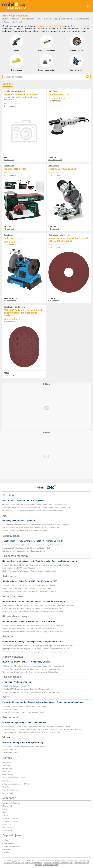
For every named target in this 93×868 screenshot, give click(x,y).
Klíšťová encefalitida (10, 709)
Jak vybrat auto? (8, 793)
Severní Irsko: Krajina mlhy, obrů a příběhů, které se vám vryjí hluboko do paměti (32, 669)
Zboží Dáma (7, 772)
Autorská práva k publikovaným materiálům (72, 861)
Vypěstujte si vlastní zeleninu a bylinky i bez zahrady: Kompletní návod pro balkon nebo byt (36, 649)
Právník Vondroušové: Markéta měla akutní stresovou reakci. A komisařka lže (31, 528)
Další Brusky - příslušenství (14, 91)
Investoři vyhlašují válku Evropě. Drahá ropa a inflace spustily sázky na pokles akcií (33, 632)
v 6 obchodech (10, 301)
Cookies (77, 863)
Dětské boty (7, 824)
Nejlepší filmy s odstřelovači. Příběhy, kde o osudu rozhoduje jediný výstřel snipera (33, 612)
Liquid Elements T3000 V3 (61, 94)
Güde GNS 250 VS (13, 238)
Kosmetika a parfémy (10, 818)
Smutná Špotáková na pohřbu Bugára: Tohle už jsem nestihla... (25, 531)
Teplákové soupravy (10, 821)
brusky (41, 26)
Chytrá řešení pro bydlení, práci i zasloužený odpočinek (23, 712)
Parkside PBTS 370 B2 (15, 169)
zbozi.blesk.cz (7, 775)
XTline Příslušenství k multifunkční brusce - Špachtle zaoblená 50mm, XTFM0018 (21, 97)
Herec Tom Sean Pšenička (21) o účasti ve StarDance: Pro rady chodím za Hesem (33, 545)
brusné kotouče (83, 26)
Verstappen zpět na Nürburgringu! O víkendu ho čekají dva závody (27, 588)
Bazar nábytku (8, 830)
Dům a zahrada (28, 19)
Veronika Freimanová (10, 753)
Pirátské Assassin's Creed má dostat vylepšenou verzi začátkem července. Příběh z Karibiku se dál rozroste (42, 730)
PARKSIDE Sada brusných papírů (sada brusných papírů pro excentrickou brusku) (23, 313)
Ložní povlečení (8, 827)
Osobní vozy (7, 769)
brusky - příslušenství (55, 26)
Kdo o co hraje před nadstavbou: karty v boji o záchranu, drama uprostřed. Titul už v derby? (36, 525)
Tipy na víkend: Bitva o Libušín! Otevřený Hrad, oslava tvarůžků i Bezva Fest (30, 672)
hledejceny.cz (7, 763)
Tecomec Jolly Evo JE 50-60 (62, 169)
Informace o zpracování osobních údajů (58, 863)
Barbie (5, 809)
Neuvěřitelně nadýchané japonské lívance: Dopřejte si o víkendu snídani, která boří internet (36, 652)
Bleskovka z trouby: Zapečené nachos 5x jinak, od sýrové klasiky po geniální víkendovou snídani (38, 646)
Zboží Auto (6, 787)
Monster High (7, 806)
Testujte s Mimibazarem (11, 803)
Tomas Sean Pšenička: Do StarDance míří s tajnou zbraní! (24, 747)
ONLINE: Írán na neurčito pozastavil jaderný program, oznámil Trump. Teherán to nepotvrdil (36, 505)
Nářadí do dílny (67, 19)
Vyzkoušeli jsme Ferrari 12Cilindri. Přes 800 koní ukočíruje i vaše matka (29, 585)
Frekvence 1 (7, 849)
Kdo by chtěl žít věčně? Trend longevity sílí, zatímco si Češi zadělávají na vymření (32, 608)
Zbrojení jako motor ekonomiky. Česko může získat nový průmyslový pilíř (29, 629)
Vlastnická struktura (51, 865)
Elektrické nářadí (83, 19)
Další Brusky (53, 91)
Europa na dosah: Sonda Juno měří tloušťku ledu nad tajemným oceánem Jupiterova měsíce (36, 726)
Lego (4, 812)
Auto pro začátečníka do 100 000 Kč (16, 784)
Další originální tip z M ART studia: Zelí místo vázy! (21, 568)
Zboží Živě (6, 766)
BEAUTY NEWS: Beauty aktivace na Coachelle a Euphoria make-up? (28, 689)
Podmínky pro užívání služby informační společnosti (23, 863)
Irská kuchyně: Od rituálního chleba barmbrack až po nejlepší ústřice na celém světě (33, 666)
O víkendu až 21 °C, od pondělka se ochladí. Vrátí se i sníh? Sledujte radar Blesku (32, 511)
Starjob (5, 840)
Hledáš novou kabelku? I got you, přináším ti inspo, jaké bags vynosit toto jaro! (31, 692)
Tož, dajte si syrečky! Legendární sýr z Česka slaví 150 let (24, 551)
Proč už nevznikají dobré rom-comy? (16, 686)
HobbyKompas (8, 781)
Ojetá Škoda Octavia (10, 790)
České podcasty (8, 843)
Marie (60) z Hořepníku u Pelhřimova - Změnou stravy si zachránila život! (29, 571)
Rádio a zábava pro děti (11, 846)
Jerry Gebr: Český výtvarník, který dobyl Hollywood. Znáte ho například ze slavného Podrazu (36, 508)
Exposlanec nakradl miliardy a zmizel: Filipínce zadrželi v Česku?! (26, 548)
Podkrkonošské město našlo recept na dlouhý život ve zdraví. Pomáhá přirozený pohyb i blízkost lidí (39, 605)
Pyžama (5, 815)
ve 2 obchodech (55, 160)
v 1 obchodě (9, 160)
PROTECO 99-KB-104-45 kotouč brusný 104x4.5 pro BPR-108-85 (68, 240)
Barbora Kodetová (9, 750)
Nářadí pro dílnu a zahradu (47, 19)
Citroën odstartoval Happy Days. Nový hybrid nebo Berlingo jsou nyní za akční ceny (33, 625)
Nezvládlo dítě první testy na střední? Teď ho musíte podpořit (25, 706)
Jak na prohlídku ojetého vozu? (14, 778)
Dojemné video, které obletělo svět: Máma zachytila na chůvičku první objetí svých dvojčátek (36, 565)
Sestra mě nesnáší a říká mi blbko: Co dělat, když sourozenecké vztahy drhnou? (32, 733)
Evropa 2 (6, 852)
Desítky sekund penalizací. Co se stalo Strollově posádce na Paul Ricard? (29, 591)
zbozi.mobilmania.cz (10, 19)
